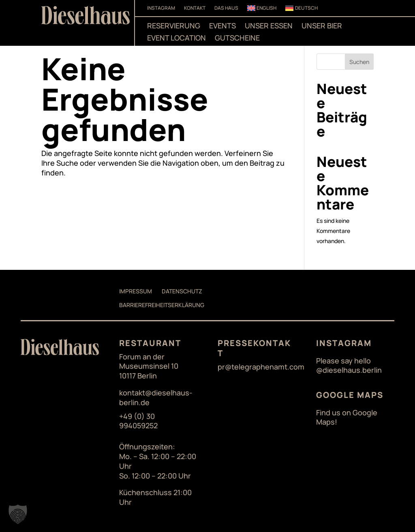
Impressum (136, 291)
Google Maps (350, 395)
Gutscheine (237, 39)
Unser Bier (322, 27)
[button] (18, 514)
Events (222, 27)
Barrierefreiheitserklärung (162, 305)
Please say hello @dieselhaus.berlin (349, 366)
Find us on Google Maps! (347, 418)
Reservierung (174, 27)
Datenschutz (182, 291)
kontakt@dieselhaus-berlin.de (156, 398)
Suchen (359, 62)
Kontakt (195, 8)
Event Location (176, 39)
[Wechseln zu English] (262, 10)
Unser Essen (269, 27)
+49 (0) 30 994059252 (138, 421)
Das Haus (226, 8)
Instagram (161, 8)
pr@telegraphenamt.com (261, 367)
